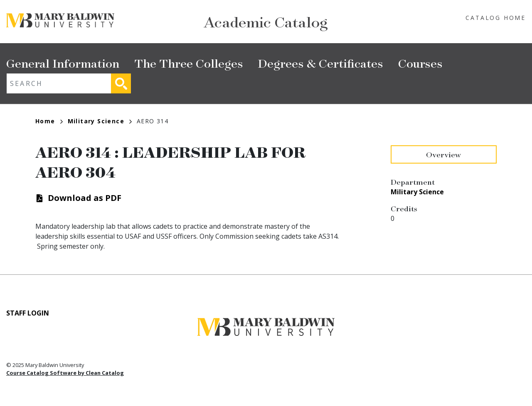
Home (49, 121)
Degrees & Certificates (321, 63)
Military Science (100, 121)
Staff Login (28, 313)
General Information (63, 63)
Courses (420, 63)
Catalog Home (496, 18)
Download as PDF (85, 198)
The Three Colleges (189, 63)
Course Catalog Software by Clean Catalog (65, 373)
